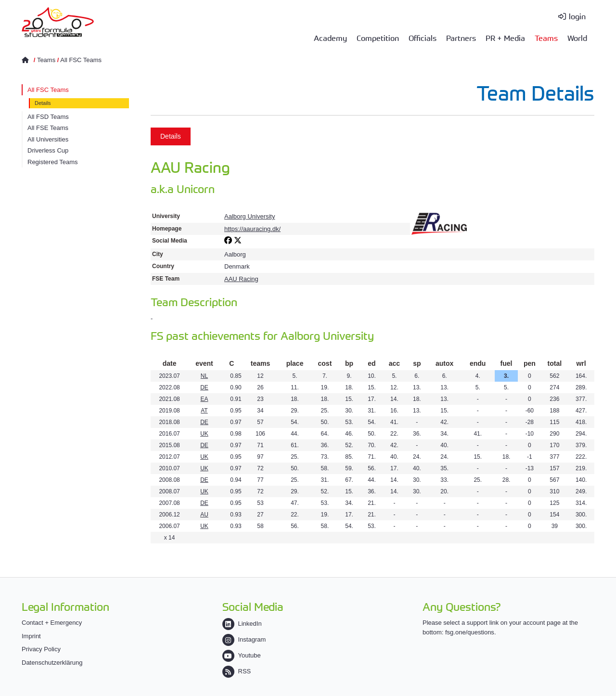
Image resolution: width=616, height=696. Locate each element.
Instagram (244, 639)
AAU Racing (241, 279)
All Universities (48, 139)
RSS (237, 671)
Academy (330, 38)
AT (204, 411)
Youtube (242, 655)
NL (204, 376)
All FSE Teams (48, 128)
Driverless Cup (48, 150)
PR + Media (505, 38)
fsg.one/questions (470, 632)
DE (204, 387)
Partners (461, 38)
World (577, 38)
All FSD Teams (48, 117)
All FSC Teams (81, 60)
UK (204, 434)
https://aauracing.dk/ (252, 229)
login (577, 16)
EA (204, 399)
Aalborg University (250, 216)
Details (43, 103)
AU (204, 515)
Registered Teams (53, 162)
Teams (546, 38)
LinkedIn (242, 624)
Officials (423, 38)
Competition (378, 38)
